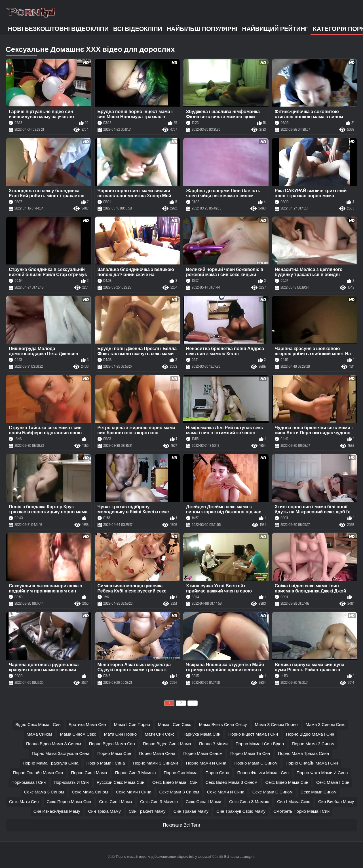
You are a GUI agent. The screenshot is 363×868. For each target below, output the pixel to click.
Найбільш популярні (202, 29)
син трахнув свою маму (241, 811)
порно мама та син (250, 754)
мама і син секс (175, 725)
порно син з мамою (136, 773)
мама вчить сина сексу (223, 725)
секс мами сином (319, 792)
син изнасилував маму (57, 811)
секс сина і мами (203, 802)
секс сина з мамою (249, 802)
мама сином (39, 734)
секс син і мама (116, 802)
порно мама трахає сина (303, 754)
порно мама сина (157, 754)
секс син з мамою (159, 802)
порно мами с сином (256, 763)
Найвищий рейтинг (275, 29)
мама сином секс (78, 734)
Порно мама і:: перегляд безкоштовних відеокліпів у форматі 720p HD (169, 857)
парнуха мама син (201, 734)
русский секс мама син (121, 783)
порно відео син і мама (167, 744)
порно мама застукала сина (61, 754)
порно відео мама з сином (54, 744)
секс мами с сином (273, 792)
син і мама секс (294, 802)
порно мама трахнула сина (51, 763)
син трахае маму (191, 811)
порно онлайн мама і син (312, 763)
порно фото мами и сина (322, 773)
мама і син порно (132, 725)
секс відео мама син (287, 783)
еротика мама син (87, 725)
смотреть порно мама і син (301, 811)
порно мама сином (203, 754)
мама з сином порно (276, 725)
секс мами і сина (133, 792)
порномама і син (29, 783)
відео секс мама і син (38, 725)
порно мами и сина (206, 763)
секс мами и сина (226, 792)
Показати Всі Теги (181, 825)
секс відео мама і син (175, 783)
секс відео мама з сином (232, 783)
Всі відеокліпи (138, 29)
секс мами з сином (179, 792)
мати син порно (121, 734)
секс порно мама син (69, 802)
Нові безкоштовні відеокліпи (58, 29)
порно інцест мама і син (253, 734)
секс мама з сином (44, 792)
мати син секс (160, 734)
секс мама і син (333, 783)
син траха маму (105, 811)
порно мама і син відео (260, 744)
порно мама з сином (313, 744)
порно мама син (114, 754)
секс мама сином (90, 792)
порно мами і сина (106, 763)
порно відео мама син (112, 744)
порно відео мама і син (310, 734)
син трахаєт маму (147, 811)
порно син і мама (89, 773)
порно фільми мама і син (263, 773)
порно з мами (213, 744)
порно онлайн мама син (38, 773)
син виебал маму (336, 802)
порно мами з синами (155, 763)
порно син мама (181, 773)
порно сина (217, 773)
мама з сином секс (326, 725)
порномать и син (71, 783)
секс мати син (24, 802)
